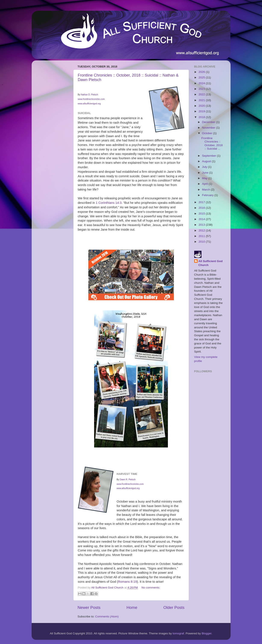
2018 (202, 117)
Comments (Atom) (107, 616)
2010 (202, 242)
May (205, 178)
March (206, 190)
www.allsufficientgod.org (89, 104)
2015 (202, 214)
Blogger (207, 633)
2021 (202, 100)
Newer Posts (89, 607)
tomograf (178, 633)
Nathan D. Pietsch (90, 95)
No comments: (151, 588)
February (208, 195)
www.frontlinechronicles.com (91, 99)
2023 (202, 89)
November (209, 128)
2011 (202, 236)
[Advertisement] (52, 128)
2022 (202, 94)
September (210, 156)
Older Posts (174, 607)
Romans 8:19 (127, 582)
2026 (202, 72)
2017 (202, 202)
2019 (202, 111)
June (206, 173)
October (208, 133)
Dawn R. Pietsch (128, 480)
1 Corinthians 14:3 (109, 203)
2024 (202, 83)
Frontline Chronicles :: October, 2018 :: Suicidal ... (212, 143)
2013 (202, 225)
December (209, 122)
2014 (202, 219)
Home (132, 607)
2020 (202, 106)
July (205, 167)
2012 (202, 230)
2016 (202, 208)
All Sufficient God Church (211, 263)
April (205, 184)
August (207, 161)
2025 (202, 77)
